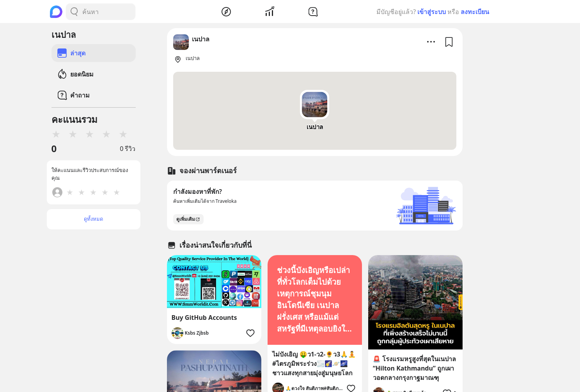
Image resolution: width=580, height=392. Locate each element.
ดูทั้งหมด (93, 219)
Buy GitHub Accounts (204, 318)
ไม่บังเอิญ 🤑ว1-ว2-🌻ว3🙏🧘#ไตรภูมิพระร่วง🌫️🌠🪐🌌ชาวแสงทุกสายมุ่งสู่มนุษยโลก (314, 364)
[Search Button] (74, 12)
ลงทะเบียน (475, 12)
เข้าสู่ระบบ (432, 12)
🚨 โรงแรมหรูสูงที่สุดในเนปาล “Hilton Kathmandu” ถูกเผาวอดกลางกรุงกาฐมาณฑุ (414, 368)
